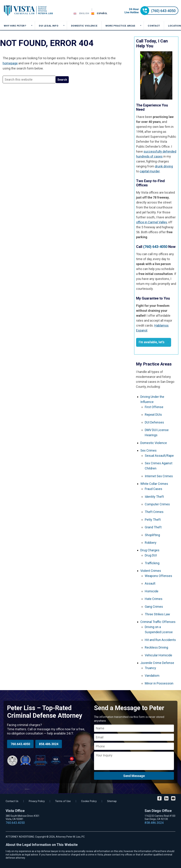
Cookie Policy (89, 801)
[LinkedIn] (166, 799)
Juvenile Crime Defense (157, 663)
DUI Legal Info (49, 26)
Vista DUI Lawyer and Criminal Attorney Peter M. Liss (28, 11)
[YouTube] (173, 799)
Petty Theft (153, 520)
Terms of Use (63, 801)
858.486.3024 (49, 744)
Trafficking (152, 563)
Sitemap (112, 801)
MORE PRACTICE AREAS (120, 26)
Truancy (150, 668)
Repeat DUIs (153, 415)
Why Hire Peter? (15, 26)
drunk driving (164, 166)
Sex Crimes (148, 450)
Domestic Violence (154, 443)
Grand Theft (153, 527)
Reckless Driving (156, 647)
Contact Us (12, 801)
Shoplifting (152, 535)
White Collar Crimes (154, 484)
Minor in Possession (159, 683)
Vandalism (152, 676)
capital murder (150, 171)
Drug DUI (151, 555)
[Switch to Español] (100, 13)
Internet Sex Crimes (159, 476)
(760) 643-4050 (155, 247)
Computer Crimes (157, 504)
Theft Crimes (154, 512)
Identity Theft (154, 497)
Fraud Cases (154, 489)
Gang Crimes (154, 607)
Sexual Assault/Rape (159, 456)
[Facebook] (159, 799)
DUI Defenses (154, 422)
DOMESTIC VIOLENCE (84, 26)
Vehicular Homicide (158, 655)
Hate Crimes (154, 599)
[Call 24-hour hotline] (151, 14)
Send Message (134, 776)
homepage (10, 63)
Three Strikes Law (157, 614)
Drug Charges (150, 550)
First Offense (154, 407)
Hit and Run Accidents (160, 640)
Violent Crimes (151, 571)
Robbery (151, 543)
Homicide (152, 591)
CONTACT (154, 26)
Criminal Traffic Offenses (158, 622)
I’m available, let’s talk (152, 343)
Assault (150, 583)
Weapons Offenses (158, 576)
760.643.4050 (20, 744)
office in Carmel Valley (151, 222)
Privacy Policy (37, 801)
